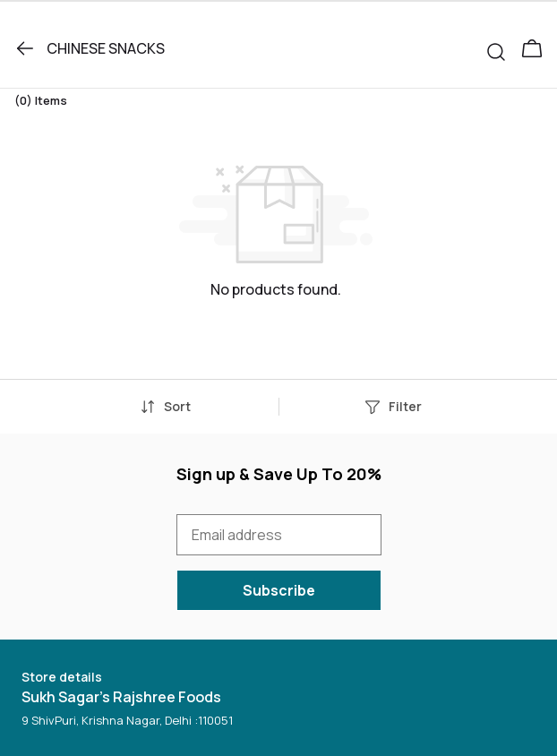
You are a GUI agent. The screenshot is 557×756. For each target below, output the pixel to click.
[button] (503, 48)
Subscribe (279, 590)
